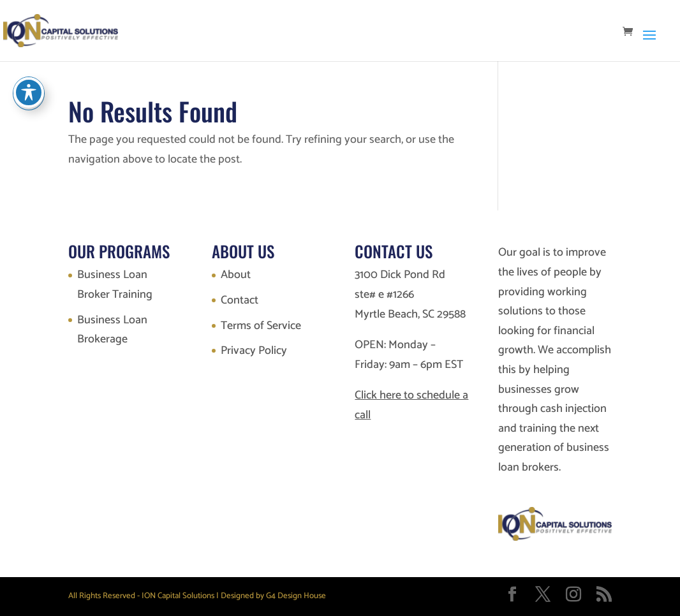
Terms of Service (261, 326)
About (236, 275)
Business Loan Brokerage (112, 330)
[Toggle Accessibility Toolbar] (29, 92)
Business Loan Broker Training (115, 285)
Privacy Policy (254, 351)
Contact (240, 300)
